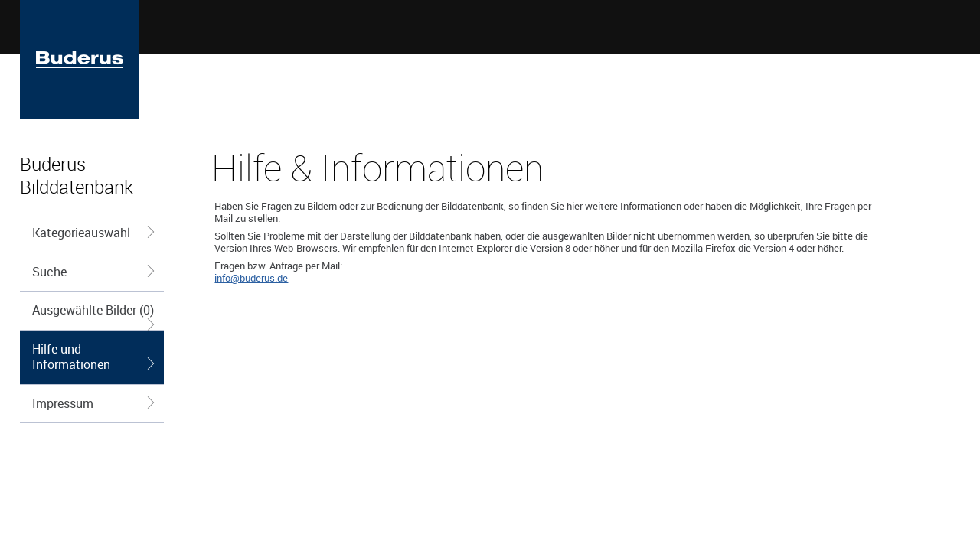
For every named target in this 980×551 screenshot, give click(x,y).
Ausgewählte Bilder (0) (95, 316)
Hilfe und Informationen (95, 357)
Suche (95, 272)
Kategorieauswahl (95, 233)
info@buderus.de (251, 278)
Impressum (95, 403)
